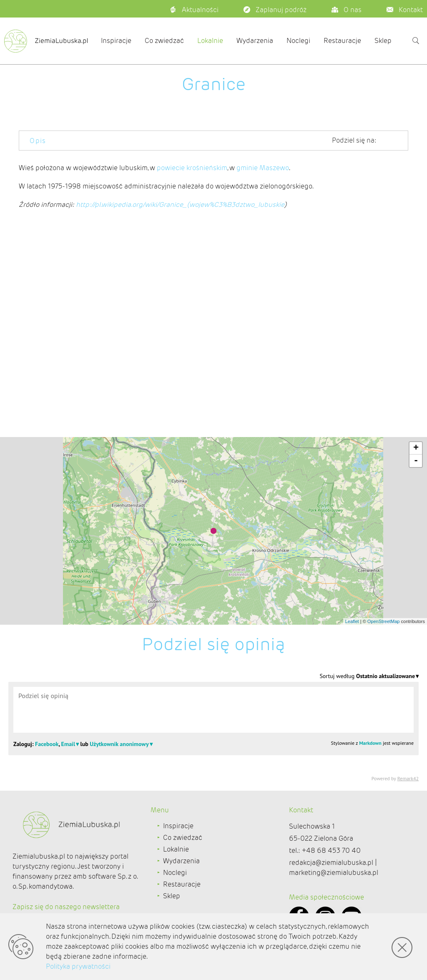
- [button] (416, 461)
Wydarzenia (255, 41)
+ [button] (416, 448)
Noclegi (298, 41)
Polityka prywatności (78, 966)
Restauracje (342, 41)
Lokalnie (210, 41)
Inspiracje (116, 41)
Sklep (383, 41)
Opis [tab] (38, 141)
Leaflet (352, 621)
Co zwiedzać (164, 41)
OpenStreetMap (384, 621)
